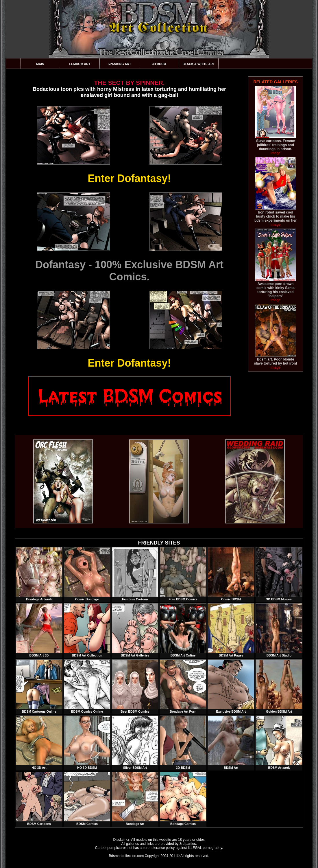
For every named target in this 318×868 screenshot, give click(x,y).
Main (40, 64)
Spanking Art (120, 64)
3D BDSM (159, 64)
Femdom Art (80, 64)
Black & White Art (198, 64)
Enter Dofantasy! (129, 178)
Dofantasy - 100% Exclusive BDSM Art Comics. (129, 271)
